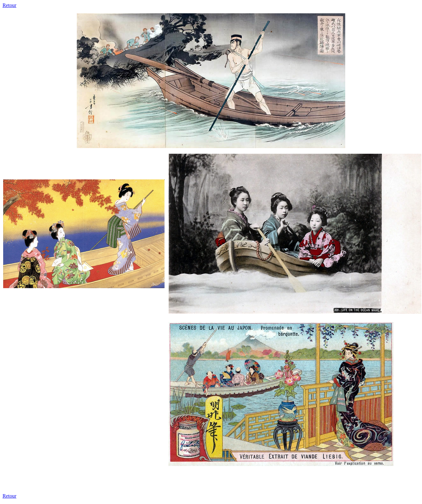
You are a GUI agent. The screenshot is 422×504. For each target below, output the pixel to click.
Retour (10, 5)
